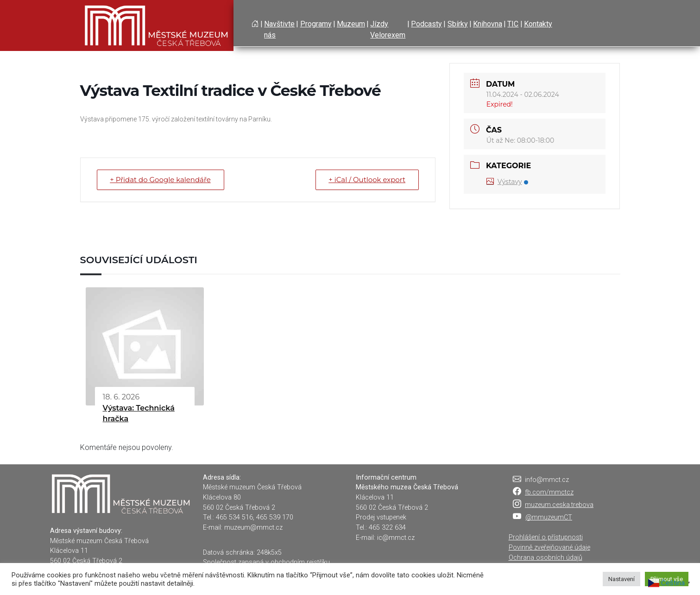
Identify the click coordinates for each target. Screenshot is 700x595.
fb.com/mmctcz (549, 492)
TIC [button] (513, 24)
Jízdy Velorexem (388, 29)
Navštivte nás (279, 29)
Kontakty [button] (538, 24)
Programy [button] (316, 24)
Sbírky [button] (458, 24)
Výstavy (507, 182)
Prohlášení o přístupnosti (546, 537)
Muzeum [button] (351, 24)
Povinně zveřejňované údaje (549, 548)
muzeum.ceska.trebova (559, 505)
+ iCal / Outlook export (367, 180)
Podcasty (426, 24)
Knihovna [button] (488, 24)
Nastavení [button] (621, 579)
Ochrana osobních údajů (545, 558)
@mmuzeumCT (549, 517)
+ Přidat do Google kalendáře (161, 180)
